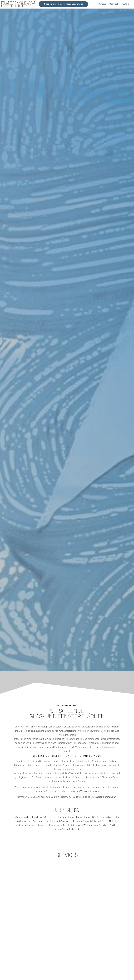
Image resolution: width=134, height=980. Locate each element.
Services (102, 4)
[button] (63, 4)
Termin (84, 791)
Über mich (114, 4)
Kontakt (125, 4)
